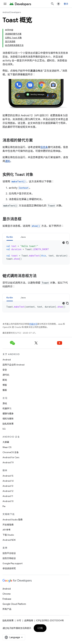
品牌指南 (29, 621)
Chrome (7, 594)
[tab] (10, 237)
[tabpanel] (36, 252)
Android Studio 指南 (13, 520)
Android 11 (8, 496)
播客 (5, 390)
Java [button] (23, 237)
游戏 (5, 403)
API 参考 (7, 530)
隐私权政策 (8, 424)
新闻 (5, 380)
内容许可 (33, 324)
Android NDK (9, 540)
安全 (5, 370)
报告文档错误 (9, 558)
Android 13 (8, 486)
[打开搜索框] (52, 4)
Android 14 (8, 481)
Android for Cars (11, 457)
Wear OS (7, 447)
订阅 (40, 628)
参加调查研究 (9, 568)
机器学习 (7, 408)
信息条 (44, 147)
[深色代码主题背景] (64, 243)
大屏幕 (6, 442)
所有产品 (7, 609)
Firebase (7, 599)
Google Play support (13, 563)
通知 (8, 161)
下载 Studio (8, 535)
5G (4, 429)
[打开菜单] (5, 4)
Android (7, 360)
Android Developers (12, 12)
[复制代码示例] (67, 243)
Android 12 (8, 491)
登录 (66, 4)
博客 (5, 385)
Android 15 (8, 476)
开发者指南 (8, 525)
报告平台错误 (9, 553)
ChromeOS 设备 (11, 452)
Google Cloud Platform (14, 604)
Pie (4, 506)
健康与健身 (8, 414)
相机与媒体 (8, 419)
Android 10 (8, 501)
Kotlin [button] (10, 237)
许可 (19, 621)
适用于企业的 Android (13, 365)
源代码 (6, 375)
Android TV (8, 462)
